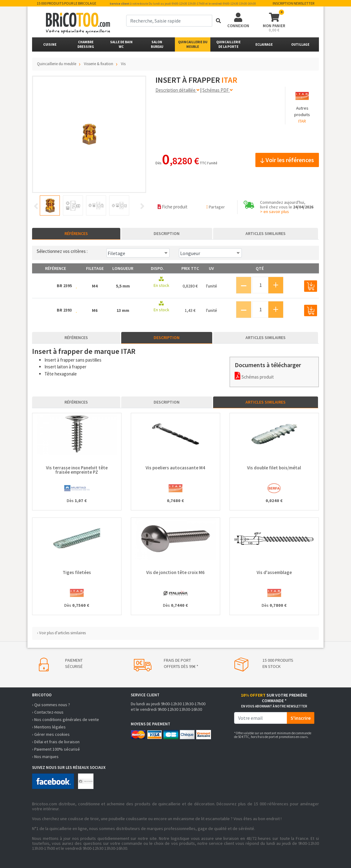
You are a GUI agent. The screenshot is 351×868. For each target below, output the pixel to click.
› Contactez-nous (48, 712)
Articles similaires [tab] (266, 233)
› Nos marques (45, 757)
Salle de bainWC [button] (121, 44)
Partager (216, 207)
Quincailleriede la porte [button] (228, 44)
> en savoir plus (275, 212)
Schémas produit (254, 377)
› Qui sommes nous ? (51, 705)
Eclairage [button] (264, 44)
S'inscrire (301, 718)
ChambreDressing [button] (86, 44)
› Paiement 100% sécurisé (56, 749)
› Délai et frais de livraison (56, 742)
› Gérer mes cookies (51, 734)
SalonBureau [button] (157, 44)
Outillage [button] (300, 44)
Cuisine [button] (50, 44)
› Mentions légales (49, 727)
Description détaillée (177, 90)
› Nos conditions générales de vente (66, 719)
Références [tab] (76, 233)
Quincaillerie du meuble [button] (193, 44)
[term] (169, 21)
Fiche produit (173, 207)
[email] (261, 718)
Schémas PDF (217, 90)
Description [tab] (167, 233)
